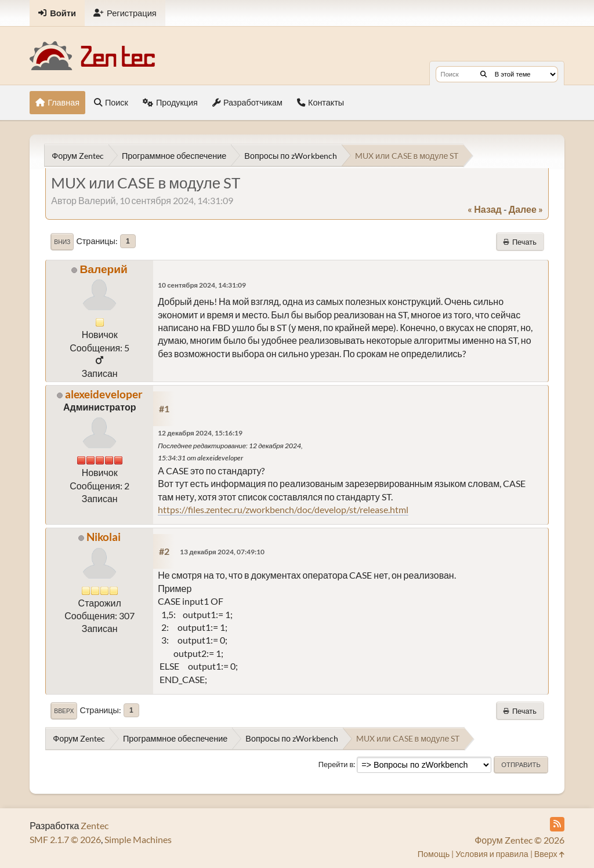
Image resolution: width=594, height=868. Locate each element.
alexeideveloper (104, 394)
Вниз (62, 242)
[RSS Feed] (557, 824)
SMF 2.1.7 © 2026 (65, 839)
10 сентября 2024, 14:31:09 (202, 285)
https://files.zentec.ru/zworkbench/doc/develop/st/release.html (283, 509)
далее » (526, 209)
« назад (484, 209)
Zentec (95, 825)
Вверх (64, 711)
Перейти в (336, 764)
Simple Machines (138, 839)
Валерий (103, 269)
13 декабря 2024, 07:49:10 (222, 552)
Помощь (434, 854)
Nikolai (104, 537)
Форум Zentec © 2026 (519, 840)
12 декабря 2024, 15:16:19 (200, 433)
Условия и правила (492, 854)
